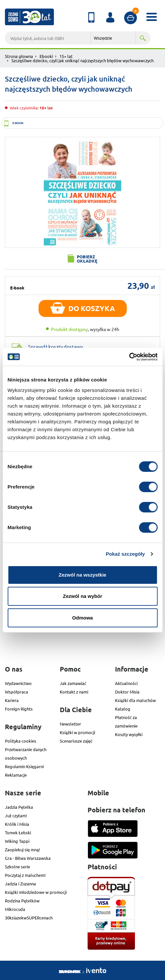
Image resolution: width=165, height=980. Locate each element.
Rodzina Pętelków (22, 901)
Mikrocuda (15, 909)
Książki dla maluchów (135, 700)
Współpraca (16, 692)
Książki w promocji (77, 732)
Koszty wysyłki (129, 734)
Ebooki (46, 56)
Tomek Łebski (18, 832)
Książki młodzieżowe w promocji (36, 892)
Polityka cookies (21, 741)
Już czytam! (16, 815)
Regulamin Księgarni (24, 766)
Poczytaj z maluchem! (25, 875)
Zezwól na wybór (82, 596)
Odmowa (82, 618)
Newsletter (70, 724)
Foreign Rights (19, 709)
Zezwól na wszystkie (83, 575)
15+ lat (66, 56)
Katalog (123, 709)
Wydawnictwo (18, 683)
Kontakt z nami (74, 692)
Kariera (12, 700)
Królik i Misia (17, 824)
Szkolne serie (17, 867)
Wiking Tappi (17, 841)
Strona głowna (19, 56)
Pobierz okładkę (87, 259)
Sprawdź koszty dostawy (55, 347)
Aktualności (126, 683)
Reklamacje (16, 775)
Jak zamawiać (73, 683)
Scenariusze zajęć (76, 741)
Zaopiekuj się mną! (23, 850)
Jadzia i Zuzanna (20, 884)
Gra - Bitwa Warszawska (28, 858)
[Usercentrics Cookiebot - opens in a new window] (129, 357)
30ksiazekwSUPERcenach (29, 918)
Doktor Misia (127, 692)
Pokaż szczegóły (125, 554)
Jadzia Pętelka (19, 807)
